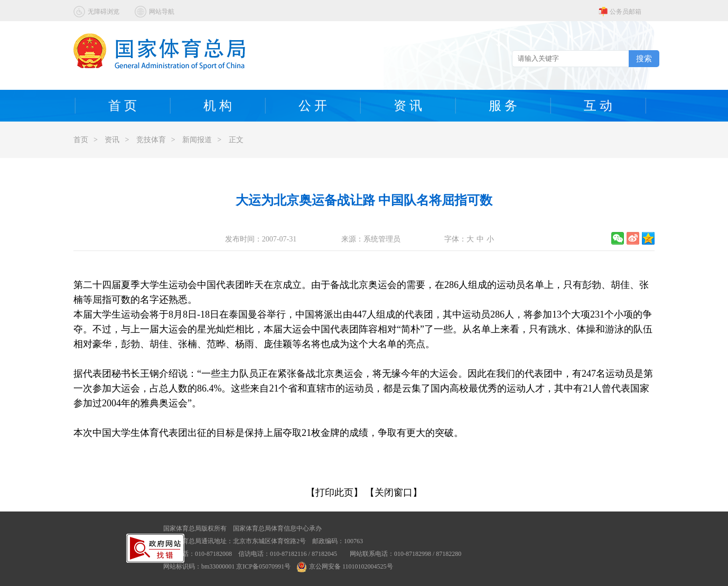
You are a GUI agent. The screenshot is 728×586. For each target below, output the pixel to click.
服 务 (503, 106)
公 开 (313, 106)
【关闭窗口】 (394, 492)
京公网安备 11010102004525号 (345, 566)
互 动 (598, 106)
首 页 (123, 106)
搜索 (644, 58)
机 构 (218, 106)
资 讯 (408, 106)
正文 (236, 140)
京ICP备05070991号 (263, 566)
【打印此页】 (334, 492)
